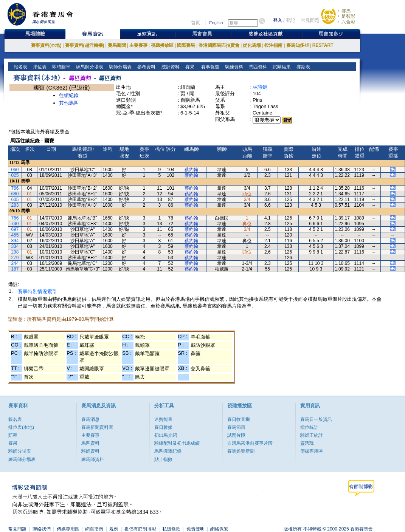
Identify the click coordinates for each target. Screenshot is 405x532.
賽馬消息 (90, 419)
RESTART (323, 45)
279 (15, 258)
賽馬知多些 (298, 45)
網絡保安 (219, 529)
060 (15, 170)
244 (15, 263)
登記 (290, 20)
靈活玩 (307, 443)
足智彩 (348, 16)
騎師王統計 (312, 435)
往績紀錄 (69, 95)
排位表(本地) (21, 427)
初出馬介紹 (166, 435)
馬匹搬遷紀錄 (168, 451)
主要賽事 (138, 45)
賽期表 (303, 67)
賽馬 (346, 11)
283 (15, 205)
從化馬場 (252, 45)
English (216, 23)
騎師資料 (90, 451)
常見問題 (310, 20)
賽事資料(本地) (46, 45)
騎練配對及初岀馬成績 (177, 443)
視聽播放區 (162, 45)
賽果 (189, 67)
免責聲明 (196, 529)
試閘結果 (281, 67)
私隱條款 (171, 529)
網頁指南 (94, 529)
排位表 (39, 67)
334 (15, 246)
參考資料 (146, 67)
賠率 (13, 435)
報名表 (20, 67)
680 (15, 194)
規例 (114, 529)
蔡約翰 (191, 170)
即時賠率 (61, 67)
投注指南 (273, 45)
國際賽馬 (186, 45)
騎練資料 (234, 67)
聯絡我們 (42, 529)
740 (15, 224)
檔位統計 (309, 427)
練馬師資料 (93, 459)
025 (15, 175)
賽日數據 (163, 427)
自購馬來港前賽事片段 (250, 443)
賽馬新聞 (117, 45)
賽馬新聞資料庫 (97, 427)
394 (15, 241)
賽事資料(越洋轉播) (85, 45)
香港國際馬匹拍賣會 (219, 45)
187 (15, 269)
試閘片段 (236, 435)
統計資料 (170, 67)
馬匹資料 (257, 67)
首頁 (196, 23)
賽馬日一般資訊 (316, 419)
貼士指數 (163, 459)
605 (15, 199)
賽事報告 (209, 67)
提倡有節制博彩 (140, 529)
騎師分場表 (120, 67)
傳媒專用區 (312, 451)
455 (15, 235)
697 (15, 229)
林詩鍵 (260, 87)
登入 (278, 20)
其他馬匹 (69, 103)
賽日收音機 (239, 419)
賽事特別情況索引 (37, 292)
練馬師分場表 (89, 67)
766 (15, 188)
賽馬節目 (236, 427)
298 (15, 252)
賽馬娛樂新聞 (241, 451)
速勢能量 (163, 419)
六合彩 (348, 22)
